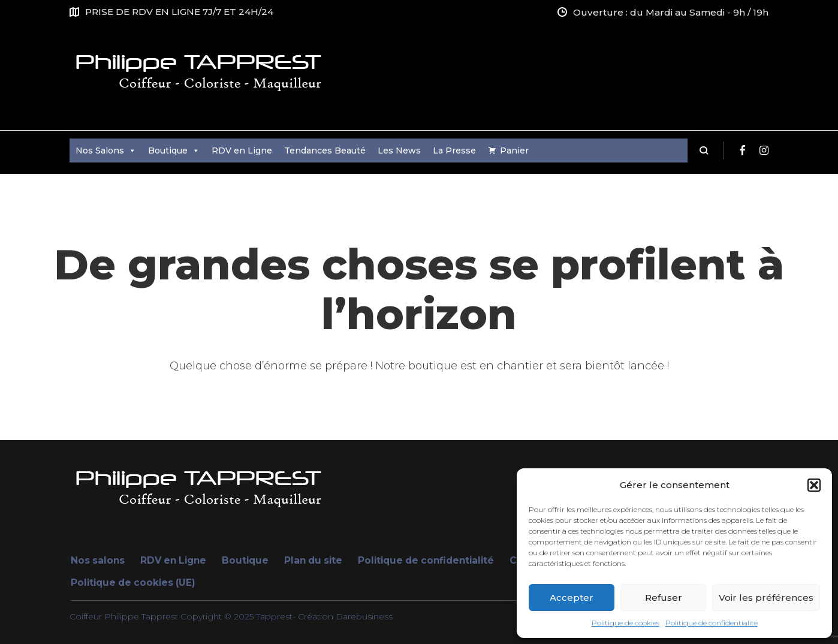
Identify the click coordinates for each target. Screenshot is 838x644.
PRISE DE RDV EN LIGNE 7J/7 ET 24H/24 (179, 12)
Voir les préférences (766, 598)
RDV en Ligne (242, 151)
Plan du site (313, 560)
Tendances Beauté (325, 151)
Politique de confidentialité (712, 623)
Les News (399, 151)
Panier (514, 151)
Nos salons (98, 560)
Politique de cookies (626, 623)
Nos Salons (106, 151)
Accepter (572, 598)
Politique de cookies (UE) (133, 583)
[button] (814, 485)
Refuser (664, 598)
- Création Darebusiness (343, 616)
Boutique (174, 151)
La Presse (454, 151)
